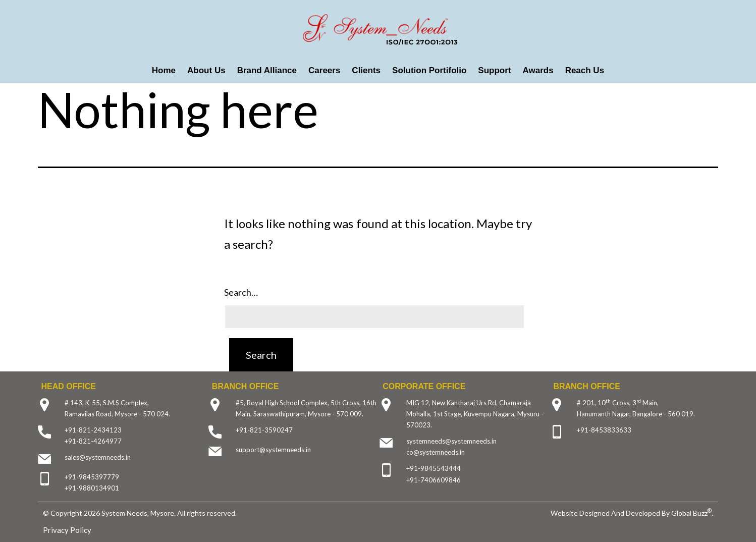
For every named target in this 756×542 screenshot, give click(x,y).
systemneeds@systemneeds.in (451, 441)
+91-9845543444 (434, 468)
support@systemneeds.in (273, 450)
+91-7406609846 (434, 480)
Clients (366, 70)
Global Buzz (691, 513)
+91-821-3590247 (264, 430)
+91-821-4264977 (93, 441)
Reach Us (585, 70)
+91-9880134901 (92, 488)
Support (494, 70)
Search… (241, 292)
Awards (538, 70)
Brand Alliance (267, 70)
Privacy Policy (67, 530)
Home (164, 70)
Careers (324, 70)
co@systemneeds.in (436, 452)
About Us (206, 70)
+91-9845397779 (92, 477)
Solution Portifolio (429, 70)
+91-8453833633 (604, 430)
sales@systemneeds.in (98, 457)
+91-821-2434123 (93, 430)
